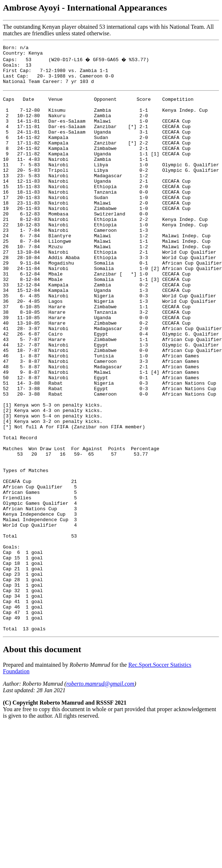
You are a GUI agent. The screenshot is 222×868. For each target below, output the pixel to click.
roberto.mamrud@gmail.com (100, 797)
